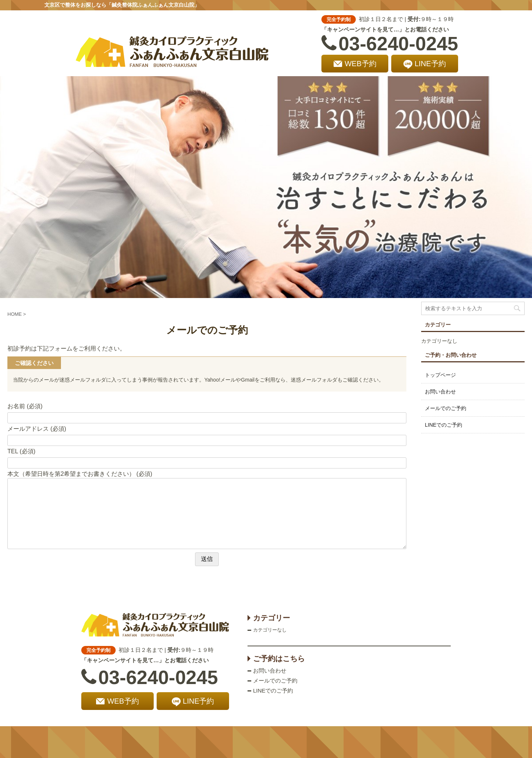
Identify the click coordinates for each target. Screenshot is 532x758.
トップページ (440, 375)
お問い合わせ (440, 392)
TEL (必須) (21, 451)
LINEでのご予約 (444, 425)
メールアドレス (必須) (37, 429)
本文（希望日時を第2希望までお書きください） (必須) (80, 474)
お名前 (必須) (25, 406)
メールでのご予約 (446, 408)
